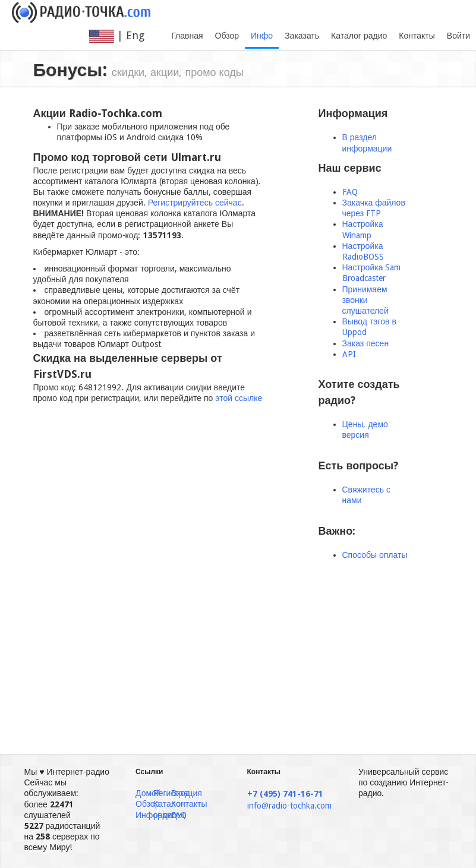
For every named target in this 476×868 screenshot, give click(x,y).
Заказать (302, 36)
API (349, 354)
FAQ (350, 192)
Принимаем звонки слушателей (365, 300)
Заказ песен (366, 343)
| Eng (124, 36)
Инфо (262, 36)
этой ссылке (239, 398)
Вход (181, 793)
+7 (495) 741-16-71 (285, 794)
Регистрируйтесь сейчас (195, 203)
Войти (458, 36)
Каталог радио (359, 36)
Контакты (417, 36)
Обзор (227, 36)
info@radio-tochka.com (289, 806)
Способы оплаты (375, 555)
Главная (187, 36)
